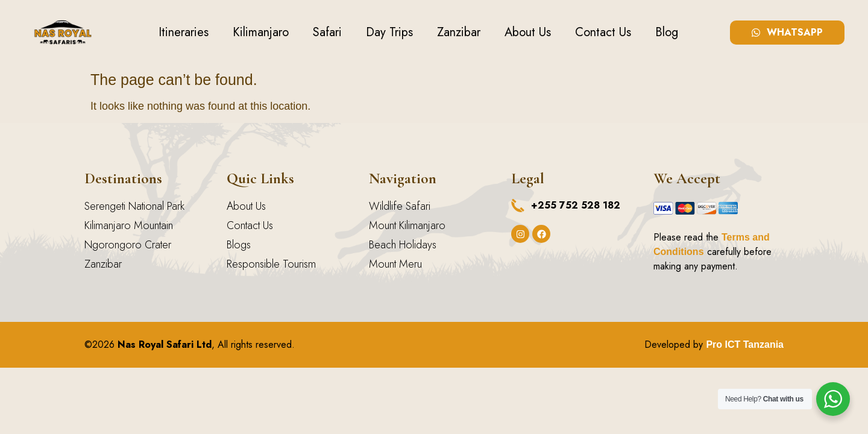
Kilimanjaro (261, 32)
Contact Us (603, 32)
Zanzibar (459, 32)
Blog (667, 32)
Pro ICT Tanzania (745, 344)
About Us (528, 32)
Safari (327, 32)
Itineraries (184, 32)
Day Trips (389, 32)
